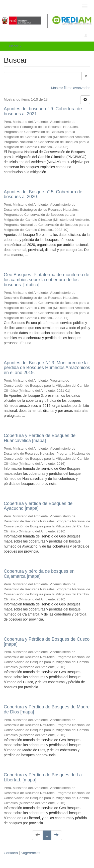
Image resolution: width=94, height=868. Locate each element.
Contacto (11, 853)
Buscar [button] (15, 46)
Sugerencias (30, 853)
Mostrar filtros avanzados (71, 88)
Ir (86, 76)
